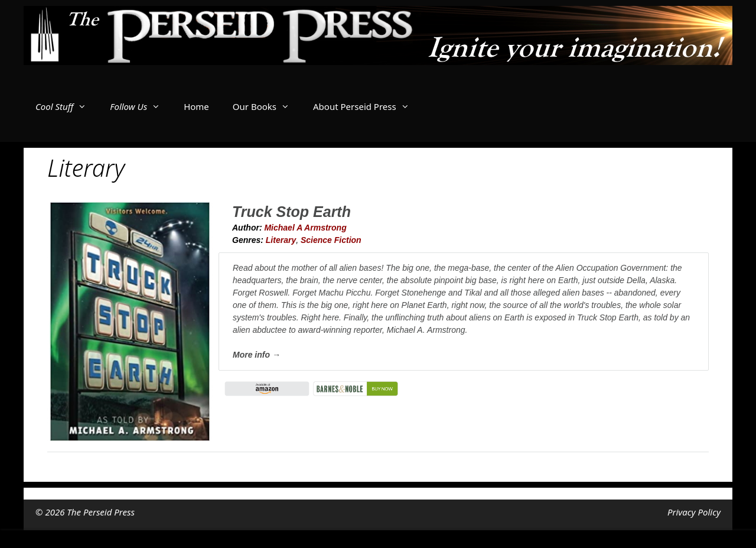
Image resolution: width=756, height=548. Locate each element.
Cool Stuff (67, 106)
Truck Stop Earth (291, 212)
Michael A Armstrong (305, 228)
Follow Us (141, 106)
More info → (257, 355)
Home (196, 106)
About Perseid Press (367, 106)
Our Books (267, 106)
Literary (281, 240)
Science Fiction (331, 240)
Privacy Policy (694, 512)
